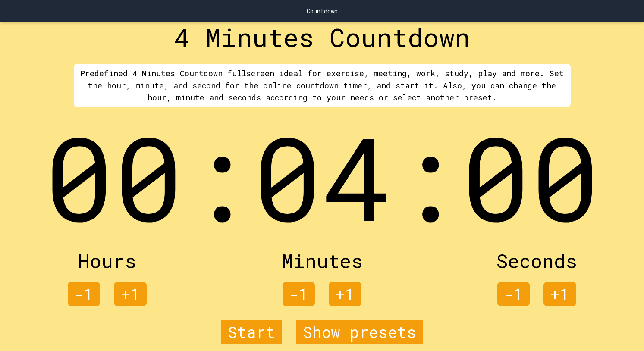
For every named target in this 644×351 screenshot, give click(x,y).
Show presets (360, 332)
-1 (84, 294)
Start (251, 332)
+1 (130, 294)
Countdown (322, 11)
